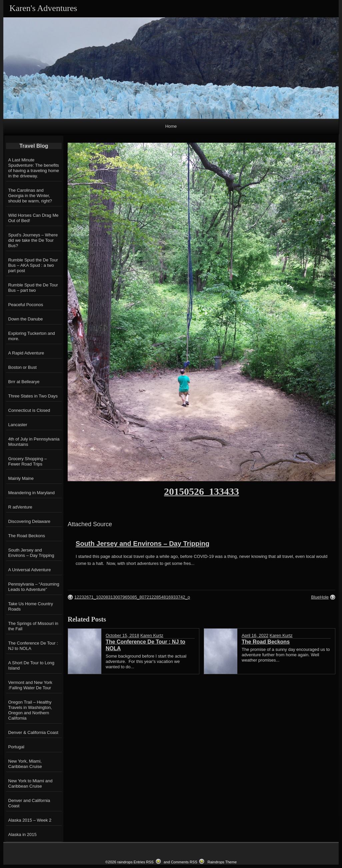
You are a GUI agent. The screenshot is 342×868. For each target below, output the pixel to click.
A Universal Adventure (30, 570)
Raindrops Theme (222, 862)
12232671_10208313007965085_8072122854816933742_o (132, 597)
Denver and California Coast (29, 803)
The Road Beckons (27, 536)
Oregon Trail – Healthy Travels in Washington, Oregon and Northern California (30, 710)
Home (171, 126)
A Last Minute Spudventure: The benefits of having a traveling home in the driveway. (34, 168)
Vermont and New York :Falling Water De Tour (30, 685)
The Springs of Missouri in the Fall (33, 626)
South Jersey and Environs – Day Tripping (142, 544)
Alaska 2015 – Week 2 (30, 820)
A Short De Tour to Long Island (31, 665)
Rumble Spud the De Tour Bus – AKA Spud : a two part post (33, 265)
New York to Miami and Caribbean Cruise (30, 783)
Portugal (16, 747)
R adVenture (20, 507)
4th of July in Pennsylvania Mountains (34, 442)
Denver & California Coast (33, 732)
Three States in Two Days (33, 396)
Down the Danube (26, 319)
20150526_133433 (201, 491)
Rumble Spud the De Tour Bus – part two (33, 288)
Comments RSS (184, 862)
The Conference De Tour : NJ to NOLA (33, 646)
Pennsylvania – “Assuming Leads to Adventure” (34, 587)
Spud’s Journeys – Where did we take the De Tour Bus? (33, 240)
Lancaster (18, 425)
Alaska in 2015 (22, 834)
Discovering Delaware (29, 521)
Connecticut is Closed (29, 410)
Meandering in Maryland (31, 493)
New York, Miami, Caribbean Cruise (25, 764)
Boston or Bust (22, 367)
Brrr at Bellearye (24, 382)
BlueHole (320, 597)
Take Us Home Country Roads (31, 606)
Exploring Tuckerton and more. (32, 336)
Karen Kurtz (152, 635)
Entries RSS (144, 862)
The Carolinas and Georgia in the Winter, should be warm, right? (30, 196)
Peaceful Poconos (26, 305)
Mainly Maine (21, 478)
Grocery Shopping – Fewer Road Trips (28, 461)
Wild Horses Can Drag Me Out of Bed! (33, 218)
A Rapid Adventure (26, 353)
